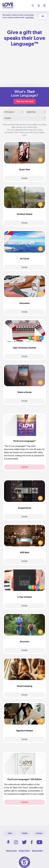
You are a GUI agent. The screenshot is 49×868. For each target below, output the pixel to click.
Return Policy (37, 851)
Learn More (30, 17)
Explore (25, 467)
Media (25, 833)
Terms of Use (11, 851)
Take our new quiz (25, 101)
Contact (39, 833)
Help (10, 833)
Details (24, 178)
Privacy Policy (24, 851)
